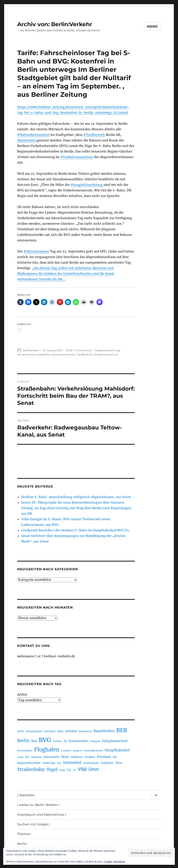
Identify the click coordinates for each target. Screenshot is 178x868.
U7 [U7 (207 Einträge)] (74, 770)
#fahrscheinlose (36, 251)
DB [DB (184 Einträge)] (65, 741)
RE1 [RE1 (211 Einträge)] (115, 757)
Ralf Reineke (31, 350)
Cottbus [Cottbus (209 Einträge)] (57, 741)
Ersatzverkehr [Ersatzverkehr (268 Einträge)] (79, 741)
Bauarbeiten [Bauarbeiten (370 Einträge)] (104, 731)
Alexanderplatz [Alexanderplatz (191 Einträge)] (34, 731)
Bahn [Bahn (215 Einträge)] (60, 731)
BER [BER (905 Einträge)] (122, 730)
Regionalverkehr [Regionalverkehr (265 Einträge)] (29, 763)
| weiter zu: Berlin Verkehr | (38, 805)
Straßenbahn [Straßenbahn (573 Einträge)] (31, 769)
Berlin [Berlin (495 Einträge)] (23, 741)
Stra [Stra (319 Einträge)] (119, 763)
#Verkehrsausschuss (77, 157)
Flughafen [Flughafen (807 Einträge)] (47, 750)
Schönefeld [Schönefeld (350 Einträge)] (72, 763)
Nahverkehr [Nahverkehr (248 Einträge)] (51, 757)
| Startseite (26, 795)
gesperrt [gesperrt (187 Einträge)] (78, 751)
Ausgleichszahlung (108, 350)
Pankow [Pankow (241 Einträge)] (90, 757)
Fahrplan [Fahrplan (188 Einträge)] (95, 741)
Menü (152, 26)
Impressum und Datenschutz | (42, 815)
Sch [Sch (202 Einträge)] (59, 763)
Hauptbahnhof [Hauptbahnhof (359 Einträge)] (117, 750)
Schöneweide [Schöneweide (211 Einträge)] (91, 763)
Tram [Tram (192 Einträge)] (62, 770)
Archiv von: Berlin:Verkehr (55, 24)
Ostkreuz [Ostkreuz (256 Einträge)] (77, 757)
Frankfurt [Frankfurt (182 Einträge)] (66, 751)
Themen (24, 834)
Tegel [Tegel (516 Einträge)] (52, 770)
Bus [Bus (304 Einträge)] (34, 741)
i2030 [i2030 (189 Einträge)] (20, 757)
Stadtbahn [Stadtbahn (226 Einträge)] (107, 763)
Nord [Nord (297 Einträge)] (65, 757)
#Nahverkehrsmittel (33, 135)
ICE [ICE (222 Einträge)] (27, 757)
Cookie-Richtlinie (115, 862)
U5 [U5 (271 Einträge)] (69, 770)
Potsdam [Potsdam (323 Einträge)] (104, 757)
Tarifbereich (85, 354)
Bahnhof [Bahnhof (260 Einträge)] (71, 731)
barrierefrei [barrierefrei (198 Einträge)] (85, 731)
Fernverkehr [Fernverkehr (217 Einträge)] (25, 750)
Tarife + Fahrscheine (79, 350)
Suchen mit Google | (33, 824)
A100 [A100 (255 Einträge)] (21, 731)
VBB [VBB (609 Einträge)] (82, 769)
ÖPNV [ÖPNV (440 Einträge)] (94, 770)
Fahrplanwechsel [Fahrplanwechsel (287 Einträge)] (115, 741)
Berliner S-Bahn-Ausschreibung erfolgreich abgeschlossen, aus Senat (76, 497)
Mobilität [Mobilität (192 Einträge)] (36, 757)
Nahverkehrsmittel (64, 354)
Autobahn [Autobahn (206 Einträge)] (50, 731)
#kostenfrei (27, 140)
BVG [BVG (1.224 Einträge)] (45, 740)
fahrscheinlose (27, 354)
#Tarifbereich (94, 135)
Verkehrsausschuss (106, 354)
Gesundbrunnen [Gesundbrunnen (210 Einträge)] (93, 750)
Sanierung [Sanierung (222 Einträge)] (49, 763)
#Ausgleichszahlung (87, 185)
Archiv (22, 694)
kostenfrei (44, 354)
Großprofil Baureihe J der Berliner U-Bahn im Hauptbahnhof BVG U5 (75, 530)
